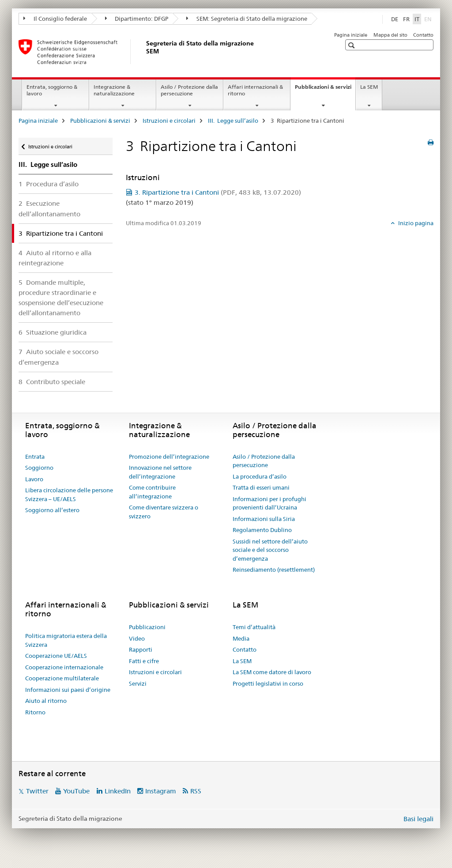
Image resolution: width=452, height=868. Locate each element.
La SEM (369, 87)
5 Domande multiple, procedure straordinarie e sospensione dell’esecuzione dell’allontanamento (61, 298)
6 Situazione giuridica (53, 332)
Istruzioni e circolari (169, 121)
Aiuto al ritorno (46, 701)
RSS (196, 791)
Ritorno (35, 712)
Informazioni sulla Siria (264, 519)
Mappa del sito (390, 35)
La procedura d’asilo (260, 476)
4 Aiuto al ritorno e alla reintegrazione (55, 258)
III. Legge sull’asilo (233, 121)
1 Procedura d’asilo (49, 184)
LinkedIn (118, 791)
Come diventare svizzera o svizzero (164, 512)
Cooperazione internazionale (64, 667)
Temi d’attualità (254, 627)
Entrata (35, 457)
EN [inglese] (429, 19)
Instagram (161, 791)
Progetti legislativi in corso (268, 683)
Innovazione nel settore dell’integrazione (160, 472)
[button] (352, 45)
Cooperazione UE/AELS (56, 656)
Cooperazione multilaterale (62, 678)
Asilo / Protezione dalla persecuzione (189, 90)
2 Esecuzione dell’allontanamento (49, 208)
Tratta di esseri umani (261, 487)
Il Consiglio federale (55, 19)
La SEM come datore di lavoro (272, 672)
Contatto (423, 35)
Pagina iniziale (351, 35)
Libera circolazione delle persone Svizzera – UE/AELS (69, 494)
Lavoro (34, 479)
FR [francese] (406, 19)
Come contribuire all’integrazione (152, 492)
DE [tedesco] (395, 19)
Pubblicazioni (147, 627)
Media (241, 638)
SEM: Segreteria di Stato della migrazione (247, 19)
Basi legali (418, 819)
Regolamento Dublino (262, 530)
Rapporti (141, 649)
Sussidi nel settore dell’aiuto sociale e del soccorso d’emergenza (270, 550)
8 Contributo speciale (52, 382)
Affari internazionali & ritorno (255, 90)
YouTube (76, 791)
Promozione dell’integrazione (169, 457)
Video (137, 638)
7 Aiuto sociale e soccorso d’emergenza (58, 357)
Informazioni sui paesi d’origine (68, 690)
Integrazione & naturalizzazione (114, 90)
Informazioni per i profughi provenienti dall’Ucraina (269, 503)
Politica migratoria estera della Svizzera (66, 640)
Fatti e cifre (144, 661)
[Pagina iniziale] (144, 52)
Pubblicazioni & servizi (325, 90)
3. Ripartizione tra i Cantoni (218, 192)
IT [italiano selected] (417, 19)
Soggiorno (39, 468)
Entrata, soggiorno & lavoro (52, 90)
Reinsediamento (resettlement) (274, 570)
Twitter (37, 791)
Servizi (138, 683)
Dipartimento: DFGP (137, 19)
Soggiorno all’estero (52, 510)
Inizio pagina (415, 223)
